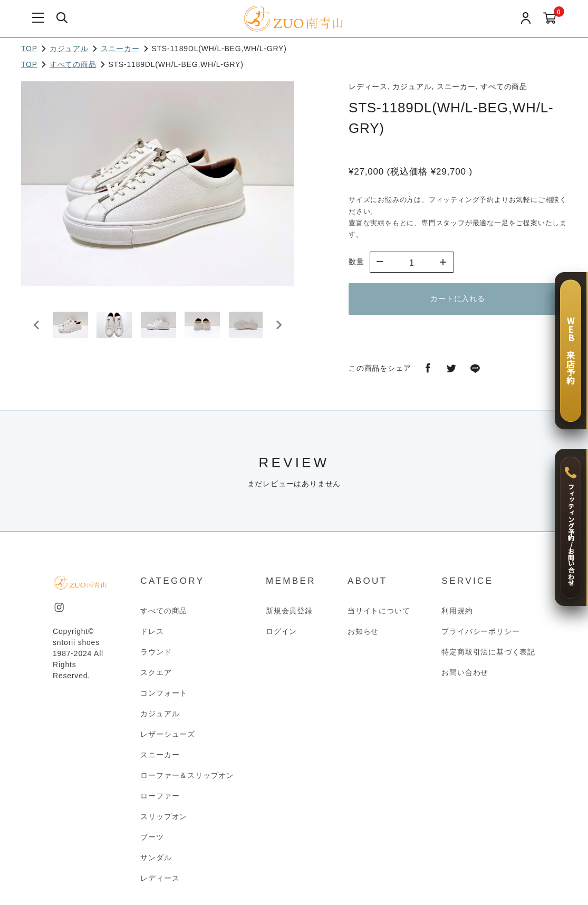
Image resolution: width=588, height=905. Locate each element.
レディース (160, 878)
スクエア (156, 672)
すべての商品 (73, 64)
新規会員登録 (289, 611)
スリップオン (164, 816)
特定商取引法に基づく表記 (488, 652)
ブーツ (152, 837)
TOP (29, 49)
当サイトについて (379, 611)
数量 (356, 262)
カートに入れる (458, 299)
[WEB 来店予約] (571, 351)
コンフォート (164, 693)
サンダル (156, 858)
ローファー (160, 796)
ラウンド (156, 652)
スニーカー (120, 49)
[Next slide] (278, 330)
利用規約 (457, 611)
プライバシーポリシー (480, 631)
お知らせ (363, 631)
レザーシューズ (168, 734)
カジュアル (69, 49)
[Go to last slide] (37, 330)
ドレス (152, 631)
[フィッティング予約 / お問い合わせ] (571, 527)
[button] (74, 330)
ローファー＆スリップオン (187, 775)
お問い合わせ (465, 672)
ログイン (281, 631)
